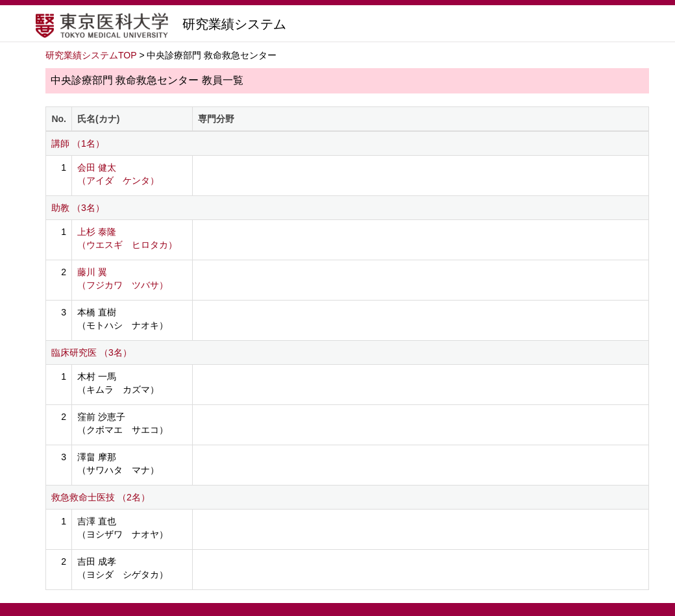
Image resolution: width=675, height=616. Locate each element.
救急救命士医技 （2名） (101, 497)
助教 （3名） (78, 208)
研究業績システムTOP (91, 55)
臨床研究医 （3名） (92, 352)
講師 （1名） (78, 143)
